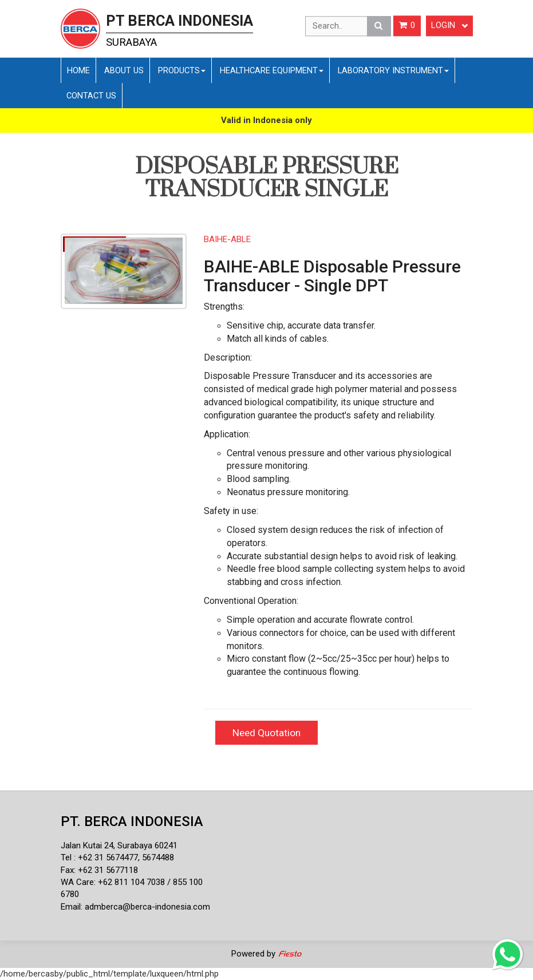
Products (182, 70)
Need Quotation (266, 733)
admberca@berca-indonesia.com (147, 907)
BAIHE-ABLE (227, 239)
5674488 (158, 857)
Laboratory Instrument (393, 70)
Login (449, 26)
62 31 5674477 (110, 857)
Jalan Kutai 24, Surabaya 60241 (119, 845)
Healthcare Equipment (272, 70)
